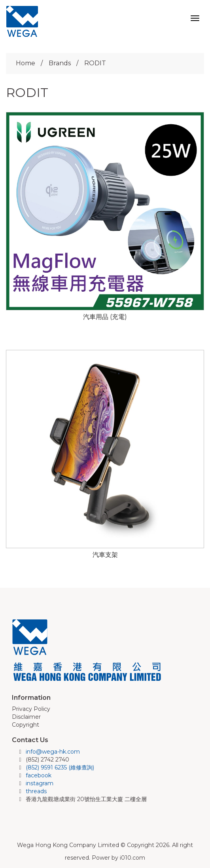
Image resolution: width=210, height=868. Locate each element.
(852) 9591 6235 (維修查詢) (60, 767)
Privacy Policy (31, 709)
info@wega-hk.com (53, 752)
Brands (60, 63)
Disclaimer (26, 717)
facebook (39, 775)
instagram (40, 783)
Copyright (26, 725)
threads (36, 791)
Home (26, 63)
